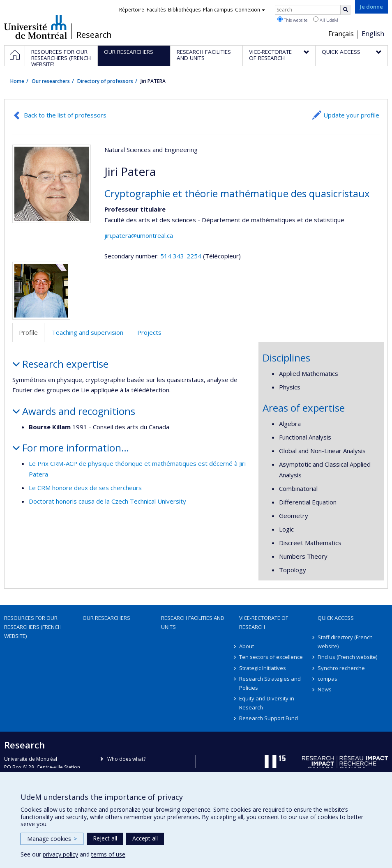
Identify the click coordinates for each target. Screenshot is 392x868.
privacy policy (60, 854)
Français (341, 34)
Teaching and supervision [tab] (88, 332)
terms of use (108, 854)
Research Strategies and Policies (270, 683)
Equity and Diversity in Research (267, 703)
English (373, 34)
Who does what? (126, 759)
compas (327, 679)
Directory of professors (105, 81)
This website (292, 20)
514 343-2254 (182, 256)
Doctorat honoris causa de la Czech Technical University (107, 501)
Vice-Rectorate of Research (264, 622)
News (325, 689)
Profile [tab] (28, 332)
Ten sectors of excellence (271, 657)
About (247, 646)
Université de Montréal (36, 27)
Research (94, 35)
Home (17, 81)
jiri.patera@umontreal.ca (139, 235)
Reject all (105, 838)
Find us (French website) (347, 657)
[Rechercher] (346, 10)
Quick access (336, 618)
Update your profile (351, 115)
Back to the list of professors (65, 115)
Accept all (145, 838)
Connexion (250, 10)
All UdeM (326, 20)
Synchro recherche (341, 668)
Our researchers (51, 81)
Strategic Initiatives (263, 668)
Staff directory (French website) (345, 642)
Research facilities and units (193, 622)
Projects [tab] (149, 332)
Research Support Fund (269, 718)
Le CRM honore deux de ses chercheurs (85, 488)
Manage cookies (52, 839)
